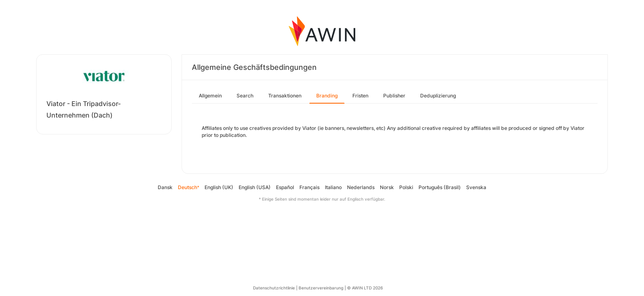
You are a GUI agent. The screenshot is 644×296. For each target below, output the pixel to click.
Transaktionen (285, 96)
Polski (406, 187)
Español (285, 187)
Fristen (360, 96)
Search (245, 96)
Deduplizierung (438, 96)
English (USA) (255, 187)
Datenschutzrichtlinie (274, 288)
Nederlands (361, 187)
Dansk (165, 187)
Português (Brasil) (440, 187)
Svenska (476, 187)
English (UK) (219, 187)
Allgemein (210, 96)
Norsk (387, 187)
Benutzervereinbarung (321, 288)
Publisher (394, 96)
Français (309, 187)
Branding (327, 96)
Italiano (333, 187)
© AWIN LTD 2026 (365, 288)
